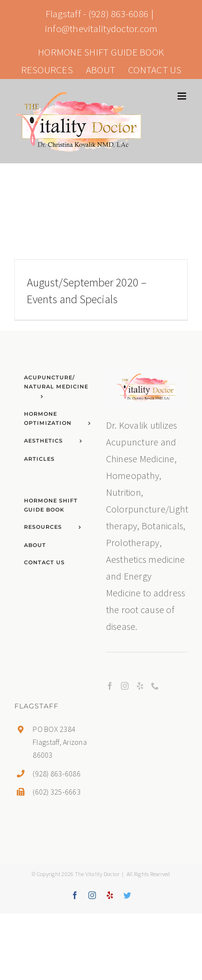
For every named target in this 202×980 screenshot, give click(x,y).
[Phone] (155, 686)
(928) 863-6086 (119, 14)
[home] (147, 377)
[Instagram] (125, 686)
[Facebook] (110, 686)
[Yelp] (140, 686)
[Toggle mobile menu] (183, 96)
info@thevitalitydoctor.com (101, 28)
